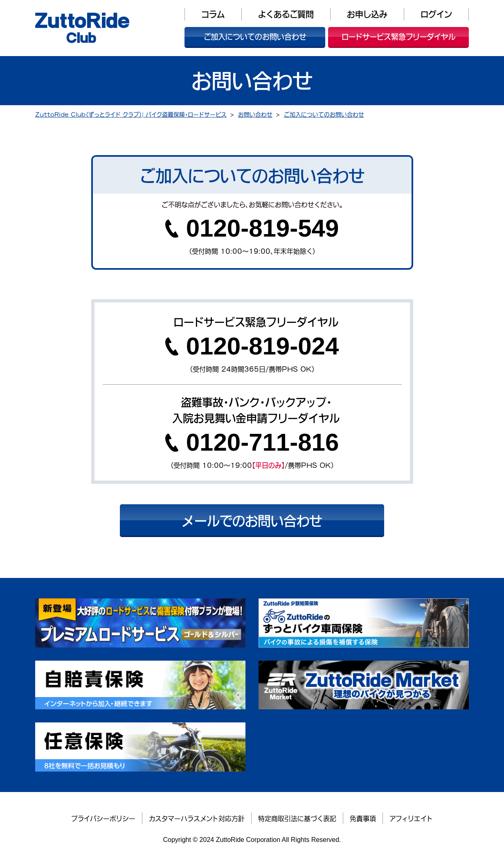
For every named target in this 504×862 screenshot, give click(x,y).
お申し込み (367, 14)
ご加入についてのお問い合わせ (255, 36)
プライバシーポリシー (103, 818)
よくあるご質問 (286, 14)
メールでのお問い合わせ (252, 520)
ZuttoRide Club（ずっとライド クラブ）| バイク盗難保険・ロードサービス (131, 114)
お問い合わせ (255, 114)
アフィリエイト (411, 818)
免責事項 (363, 818)
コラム (213, 14)
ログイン (436, 14)
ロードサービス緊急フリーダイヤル (399, 36)
